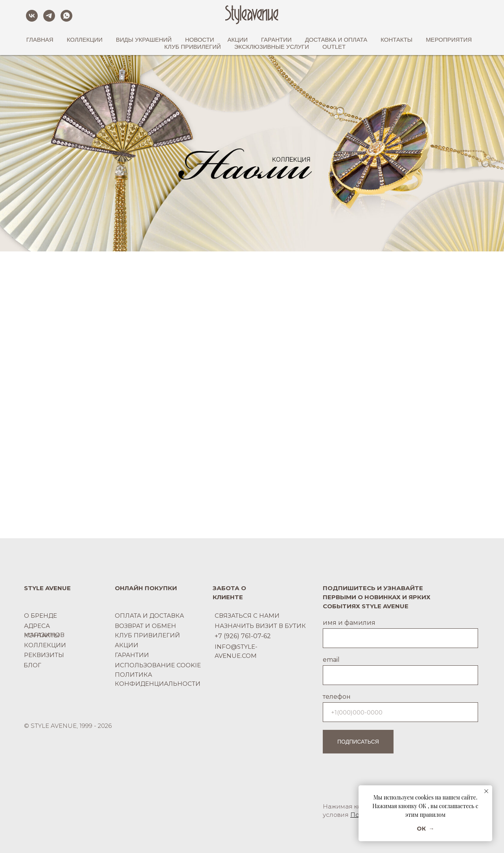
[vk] (32, 16)
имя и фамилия (349, 623)
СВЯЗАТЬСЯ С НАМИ (247, 616)
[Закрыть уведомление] (486, 791)
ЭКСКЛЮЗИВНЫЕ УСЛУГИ (272, 47)
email (331, 660)
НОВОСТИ (200, 40)
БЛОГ (32, 665)
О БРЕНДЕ (40, 616)
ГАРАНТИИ (276, 40)
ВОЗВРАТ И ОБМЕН (145, 626)
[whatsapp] (66, 16)
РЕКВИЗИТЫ (44, 655)
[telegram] (49, 16)
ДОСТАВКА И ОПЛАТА (336, 40)
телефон (337, 697)
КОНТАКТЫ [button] (396, 40)
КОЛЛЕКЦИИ (45, 645)
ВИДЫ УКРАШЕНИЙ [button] (144, 40)
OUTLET (334, 47)
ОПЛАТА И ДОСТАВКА (149, 616)
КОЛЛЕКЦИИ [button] (85, 40)
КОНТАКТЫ (42, 635)
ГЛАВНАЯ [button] (40, 40)
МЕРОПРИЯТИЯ (449, 40)
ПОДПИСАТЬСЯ (358, 742)
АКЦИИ (238, 40)
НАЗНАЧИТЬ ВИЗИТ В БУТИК (260, 626)
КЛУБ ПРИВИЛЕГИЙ (193, 47)
